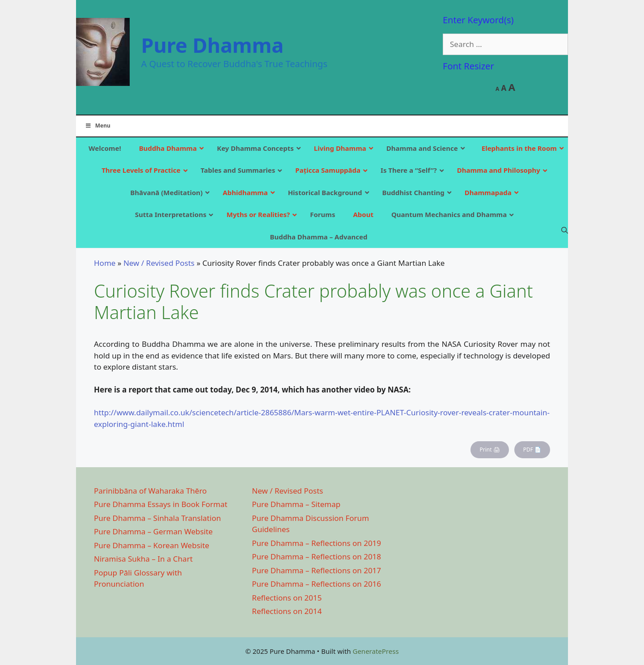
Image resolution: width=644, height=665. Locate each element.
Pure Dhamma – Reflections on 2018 (316, 556)
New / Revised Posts (159, 263)
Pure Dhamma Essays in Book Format (161, 504)
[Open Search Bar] (565, 230)
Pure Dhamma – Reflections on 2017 (316, 570)
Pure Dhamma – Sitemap (296, 504)
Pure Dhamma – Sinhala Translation (157, 518)
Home (105, 263)
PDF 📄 (532, 450)
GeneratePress (375, 651)
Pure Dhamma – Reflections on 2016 (316, 584)
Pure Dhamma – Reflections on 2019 (316, 543)
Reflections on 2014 (287, 611)
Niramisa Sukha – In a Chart (143, 559)
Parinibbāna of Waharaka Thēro (150, 491)
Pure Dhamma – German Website (153, 531)
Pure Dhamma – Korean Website (152, 545)
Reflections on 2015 (287, 598)
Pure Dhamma (213, 45)
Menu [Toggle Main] (98, 126)
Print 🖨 (489, 450)
